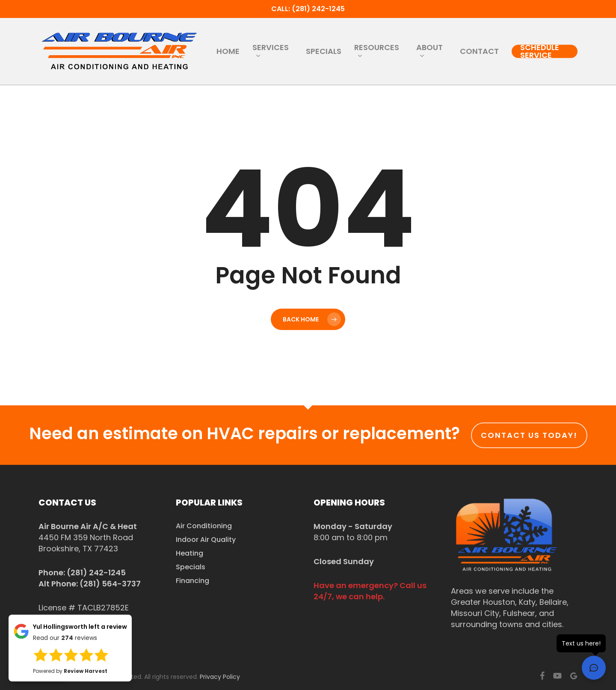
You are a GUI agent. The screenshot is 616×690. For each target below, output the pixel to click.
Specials (191, 567)
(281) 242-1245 (96, 573)
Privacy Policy (220, 677)
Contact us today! (529, 435)
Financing (192, 581)
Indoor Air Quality (206, 540)
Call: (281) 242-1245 (308, 9)
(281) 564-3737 (110, 584)
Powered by (70, 671)
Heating (190, 553)
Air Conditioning (204, 526)
